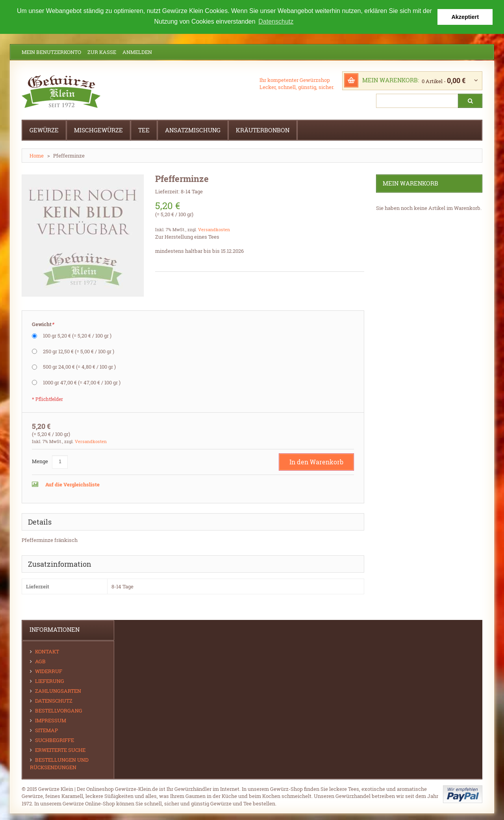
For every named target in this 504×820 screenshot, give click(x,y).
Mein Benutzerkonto (51, 52)
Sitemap (46, 730)
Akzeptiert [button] (465, 17)
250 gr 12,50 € (79, 351)
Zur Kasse (102, 52)
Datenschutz (54, 700)
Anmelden (137, 52)
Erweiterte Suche (60, 750)
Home (37, 155)
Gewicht (43, 324)
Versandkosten (214, 229)
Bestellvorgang (59, 710)
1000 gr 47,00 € (82, 382)
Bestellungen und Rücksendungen (59, 763)
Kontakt (47, 651)
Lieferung (50, 681)
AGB (40, 661)
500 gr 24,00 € (79, 366)
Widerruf (49, 671)
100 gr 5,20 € (77, 335)
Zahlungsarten (58, 690)
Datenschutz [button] (276, 21)
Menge (40, 461)
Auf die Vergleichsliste (72, 484)
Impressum (51, 720)
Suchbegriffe (55, 740)
